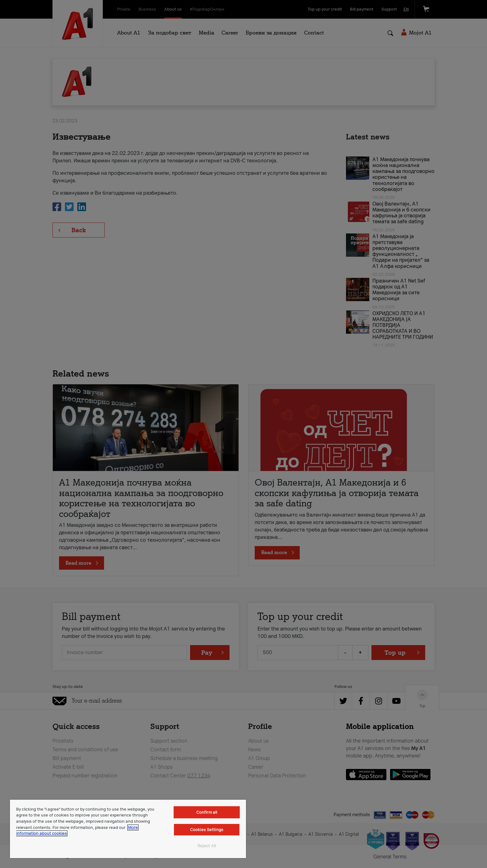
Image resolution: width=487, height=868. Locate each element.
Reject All (207, 846)
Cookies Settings (207, 830)
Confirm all (207, 812)
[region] (128, 829)
